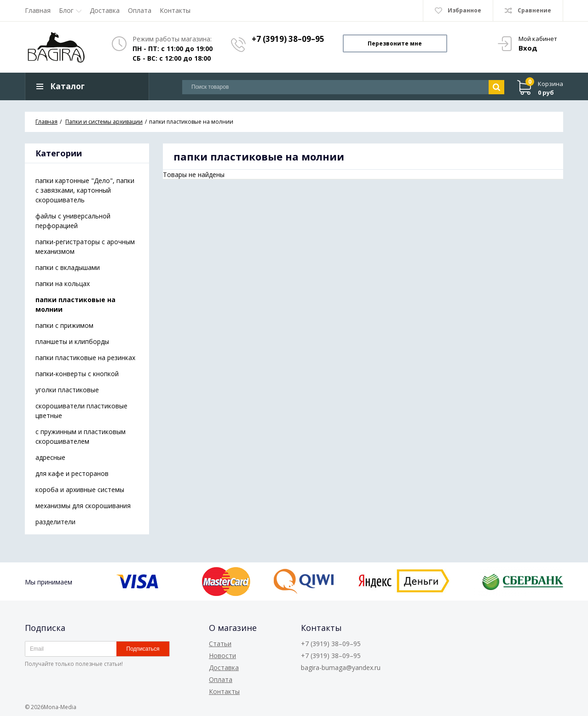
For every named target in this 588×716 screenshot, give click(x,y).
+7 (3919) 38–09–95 (288, 39)
